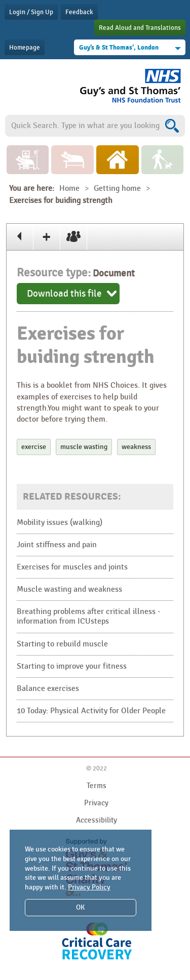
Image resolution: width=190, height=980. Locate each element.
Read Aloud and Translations (140, 28)
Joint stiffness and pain (57, 545)
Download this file (64, 294)
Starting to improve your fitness (72, 666)
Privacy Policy (89, 887)
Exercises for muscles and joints (72, 567)
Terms (97, 786)
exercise (34, 447)
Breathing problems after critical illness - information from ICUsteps (89, 617)
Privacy (96, 803)
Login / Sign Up (31, 12)
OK (80, 907)
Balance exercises (48, 689)
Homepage (25, 48)
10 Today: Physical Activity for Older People (91, 711)
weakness (136, 447)
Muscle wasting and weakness (69, 589)
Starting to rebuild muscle (62, 644)
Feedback (79, 12)
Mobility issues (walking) (60, 523)
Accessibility (97, 820)
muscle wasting (84, 447)
